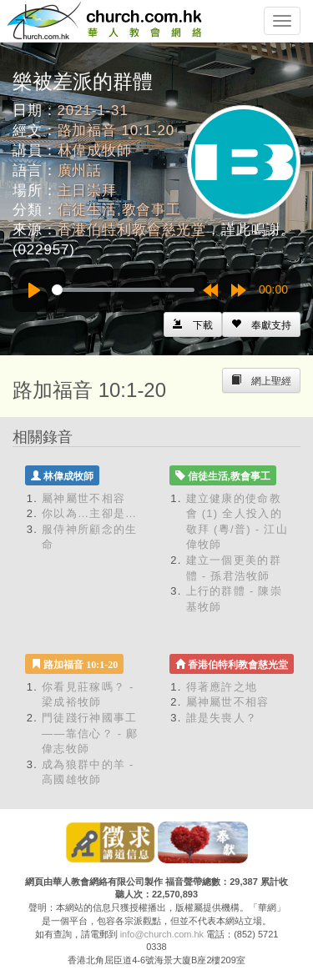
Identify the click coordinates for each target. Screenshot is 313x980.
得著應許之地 (222, 687)
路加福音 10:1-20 (116, 131)
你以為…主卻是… (89, 513)
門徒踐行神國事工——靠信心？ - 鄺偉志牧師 (90, 733)
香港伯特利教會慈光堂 (132, 230)
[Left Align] (261, 324)
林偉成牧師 (95, 151)
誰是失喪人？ (222, 718)
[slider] (123, 290)
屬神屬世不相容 (83, 498)
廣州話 (80, 171)
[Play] (34, 290)
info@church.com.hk (162, 934)
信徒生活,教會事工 (119, 210)
